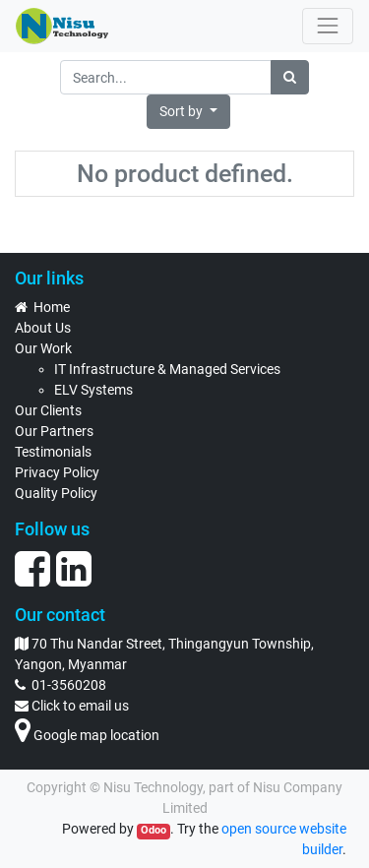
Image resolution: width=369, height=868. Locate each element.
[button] (188, 112)
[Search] (290, 77)
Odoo (154, 830)
